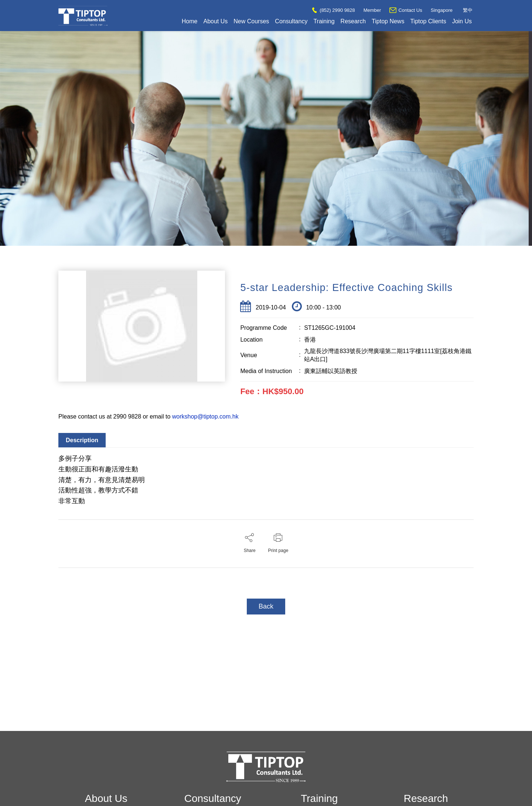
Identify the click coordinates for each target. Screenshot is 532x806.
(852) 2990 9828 (333, 10)
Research (353, 21)
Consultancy (291, 21)
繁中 (468, 10)
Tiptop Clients (428, 21)
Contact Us (406, 10)
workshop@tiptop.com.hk (205, 416)
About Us (215, 21)
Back (266, 606)
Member (372, 10)
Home (190, 21)
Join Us (462, 21)
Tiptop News (388, 21)
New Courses (251, 21)
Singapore (442, 10)
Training (324, 21)
